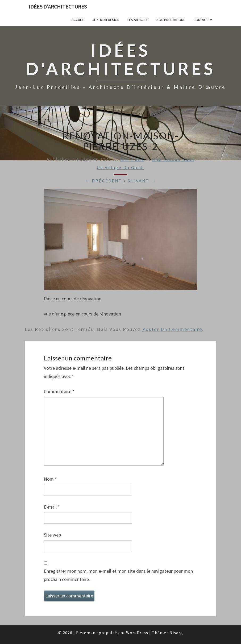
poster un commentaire (172, 329)
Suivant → (142, 181)
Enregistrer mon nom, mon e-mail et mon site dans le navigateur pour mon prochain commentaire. (118, 575)
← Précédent (103, 181)
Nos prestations (171, 20)
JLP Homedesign (106, 20)
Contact (201, 20)
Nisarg (176, 633)
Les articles (138, 20)
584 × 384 (132, 159)
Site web (52, 535)
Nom (50, 479)
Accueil (78, 20)
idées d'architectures (58, 7)
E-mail (52, 507)
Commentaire (59, 391)
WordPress (137, 633)
